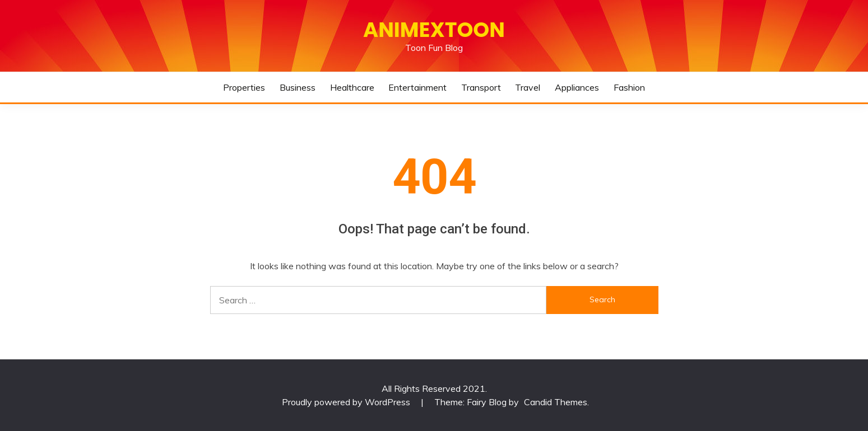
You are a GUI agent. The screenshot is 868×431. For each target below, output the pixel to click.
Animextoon (434, 30)
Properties (244, 87)
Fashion (629, 87)
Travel (528, 87)
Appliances (577, 87)
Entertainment (417, 87)
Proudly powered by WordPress (347, 402)
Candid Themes (556, 402)
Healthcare (352, 87)
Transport (481, 87)
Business (298, 87)
